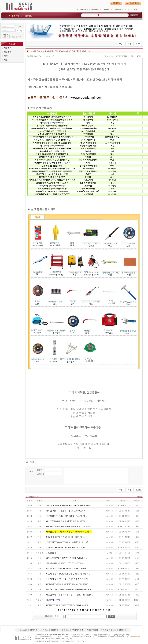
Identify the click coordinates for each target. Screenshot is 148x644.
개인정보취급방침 (108, 630)
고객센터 (117, 9)
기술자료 (28, 16)
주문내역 (95, 9)
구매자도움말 (78, 630)
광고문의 (55, 630)
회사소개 (23, 630)
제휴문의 (44, 630)
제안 (6, 56)
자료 (6, 60)
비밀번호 (6, 30)
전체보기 (12, 44)
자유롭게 (8, 48)
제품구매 (15, 16)
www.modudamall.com (86, 97)
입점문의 (65, 630)
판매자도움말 (92, 630)
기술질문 (8, 52)
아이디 (5, 26)
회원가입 (137, 9)
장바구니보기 (82, 9)
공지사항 (34, 630)
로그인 (127, 9)
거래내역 (106, 9)
